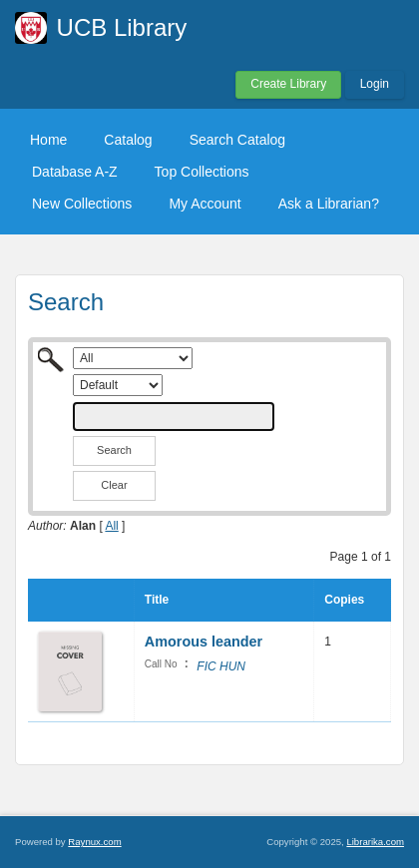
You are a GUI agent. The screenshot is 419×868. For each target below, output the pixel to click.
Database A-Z (75, 172)
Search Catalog (238, 140)
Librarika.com (375, 842)
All (111, 526)
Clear (114, 485)
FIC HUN (221, 666)
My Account (205, 204)
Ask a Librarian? (329, 204)
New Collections (82, 204)
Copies (344, 600)
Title (157, 600)
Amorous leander (204, 642)
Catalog (128, 140)
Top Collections (202, 172)
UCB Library (122, 27)
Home (48, 140)
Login (375, 84)
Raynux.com (94, 842)
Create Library (288, 84)
